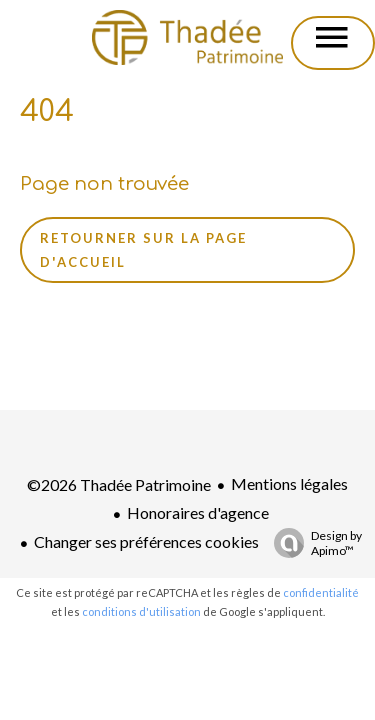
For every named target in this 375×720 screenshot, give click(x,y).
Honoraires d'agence (198, 512)
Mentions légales (289, 483)
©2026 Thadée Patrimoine (119, 484)
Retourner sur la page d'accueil (143, 250)
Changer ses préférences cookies (146, 541)
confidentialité (321, 592)
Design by (313, 543)
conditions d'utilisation (141, 611)
